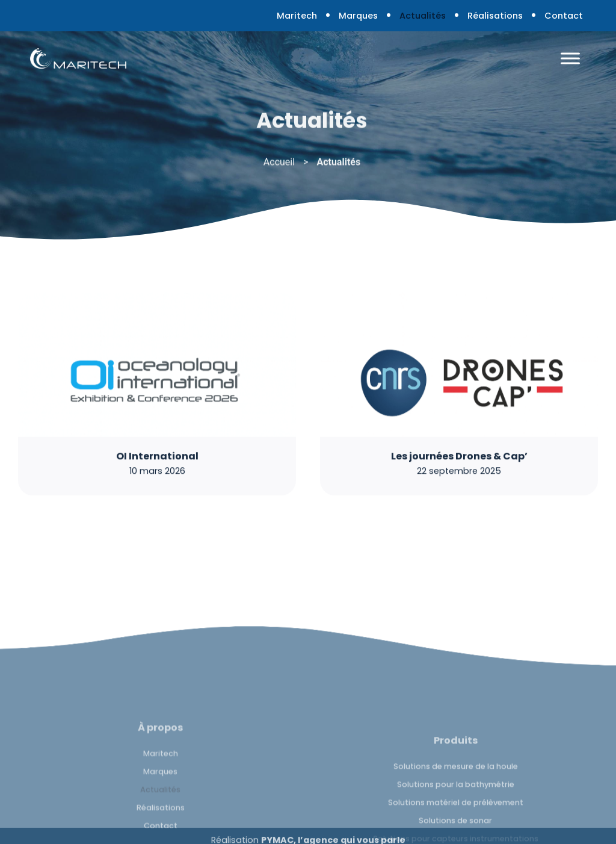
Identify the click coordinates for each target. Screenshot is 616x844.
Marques (358, 16)
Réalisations (495, 16)
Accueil (279, 164)
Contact (564, 16)
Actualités (423, 16)
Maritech (297, 16)
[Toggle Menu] (570, 58)
